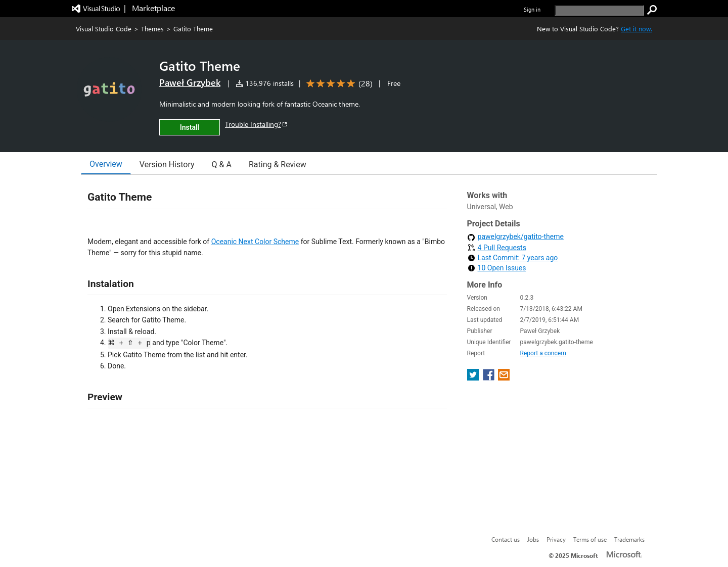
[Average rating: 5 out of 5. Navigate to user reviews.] (338, 84)
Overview (106, 164)
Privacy (556, 539)
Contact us (506, 539)
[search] (599, 10)
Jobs (533, 539)
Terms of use (590, 539)
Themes (152, 29)
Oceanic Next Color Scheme (255, 242)
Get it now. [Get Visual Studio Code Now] (636, 29)
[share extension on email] (504, 378)
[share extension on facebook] (490, 378)
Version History (167, 164)
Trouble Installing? (257, 124)
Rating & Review (278, 164)
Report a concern (543, 353)
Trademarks (629, 539)
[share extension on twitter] (474, 378)
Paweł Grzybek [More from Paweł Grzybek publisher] (190, 82)
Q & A (222, 164)
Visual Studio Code (104, 29)
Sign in (532, 9)
